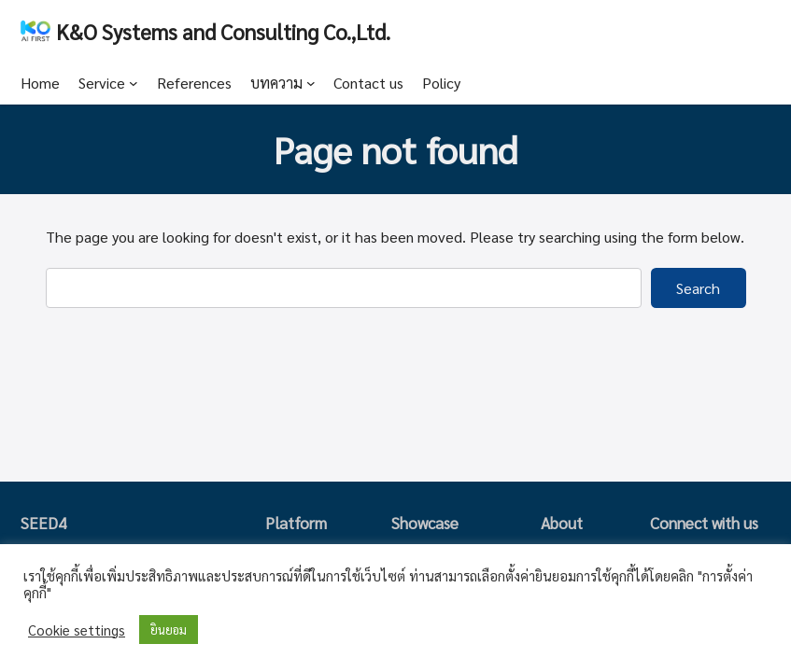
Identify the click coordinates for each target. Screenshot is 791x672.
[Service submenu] (134, 83)
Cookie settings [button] (77, 630)
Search (698, 288)
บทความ (276, 83)
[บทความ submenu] (311, 83)
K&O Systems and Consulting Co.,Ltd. (223, 31)
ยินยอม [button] (169, 630)
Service (102, 83)
